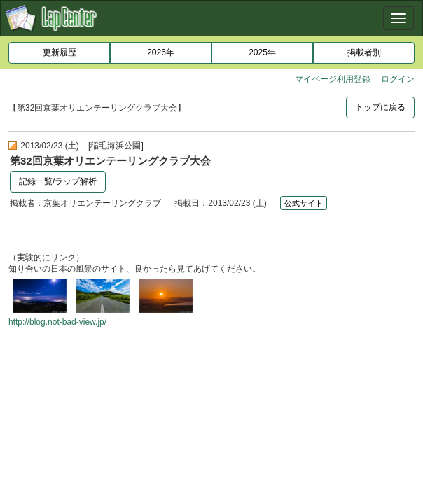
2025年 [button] (262, 52)
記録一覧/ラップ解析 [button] (58, 181)
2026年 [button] (161, 52)
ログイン (398, 79)
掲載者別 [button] (364, 52)
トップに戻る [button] (380, 107)
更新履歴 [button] (60, 52)
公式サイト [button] (304, 203)
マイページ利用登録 (333, 79)
